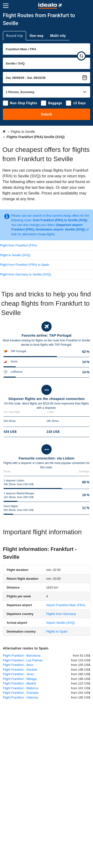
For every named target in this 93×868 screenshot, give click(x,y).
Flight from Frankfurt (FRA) (18, 245)
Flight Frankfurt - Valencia (20, 697)
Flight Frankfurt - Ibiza (18, 665)
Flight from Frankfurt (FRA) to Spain (25, 265)
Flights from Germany (61, 614)
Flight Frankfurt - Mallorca (20, 688)
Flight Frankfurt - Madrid (19, 683)
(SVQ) (60, 623)
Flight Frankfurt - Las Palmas (23, 660)
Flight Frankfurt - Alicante (20, 670)
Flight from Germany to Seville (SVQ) (26, 274)
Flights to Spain (57, 631)
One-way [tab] (37, 36)
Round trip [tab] (15, 36)
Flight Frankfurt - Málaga (20, 679)
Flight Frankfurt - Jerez (18, 674)
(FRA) (66, 605)
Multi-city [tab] (58, 36)
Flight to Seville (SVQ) (15, 255)
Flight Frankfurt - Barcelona (22, 656)
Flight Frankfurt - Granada (21, 693)
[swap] (81, 56)
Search (46, 114)
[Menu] (6, 6)
